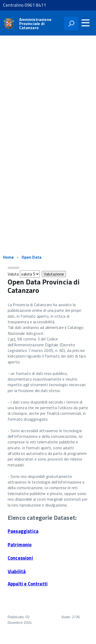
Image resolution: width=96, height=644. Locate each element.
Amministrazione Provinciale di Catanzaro (35, 24)
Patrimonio (20, 545)
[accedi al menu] (86, 23)
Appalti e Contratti (28, 584)
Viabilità (17, 571)
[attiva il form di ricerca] (71, 24)
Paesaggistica (23, 531)
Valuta (13, 274)
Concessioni (20, 558)
